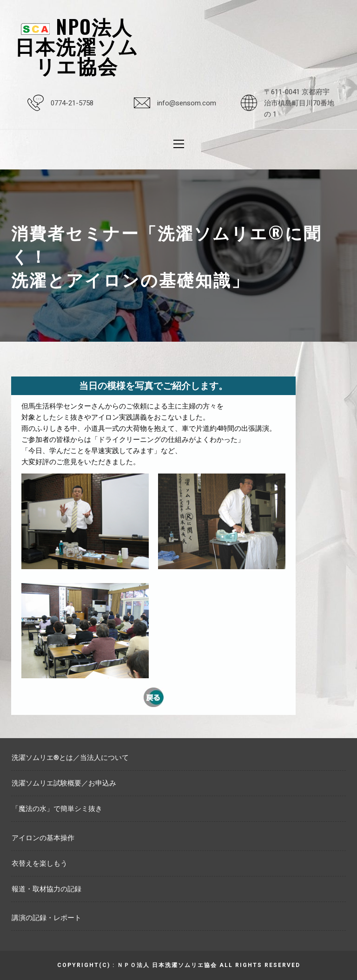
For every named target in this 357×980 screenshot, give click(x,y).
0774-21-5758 (72, 103)
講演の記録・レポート (46, 918)
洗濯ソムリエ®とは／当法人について (70, 758)
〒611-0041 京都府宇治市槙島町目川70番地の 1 (299, 103)
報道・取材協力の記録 (46, 889)
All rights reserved (260, 965)
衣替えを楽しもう (40, 863)
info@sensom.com (187, 103)
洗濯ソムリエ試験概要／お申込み (64, 783)
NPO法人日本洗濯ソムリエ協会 (77, 45)
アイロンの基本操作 (43, 838)
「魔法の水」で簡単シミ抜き (57, 809)
